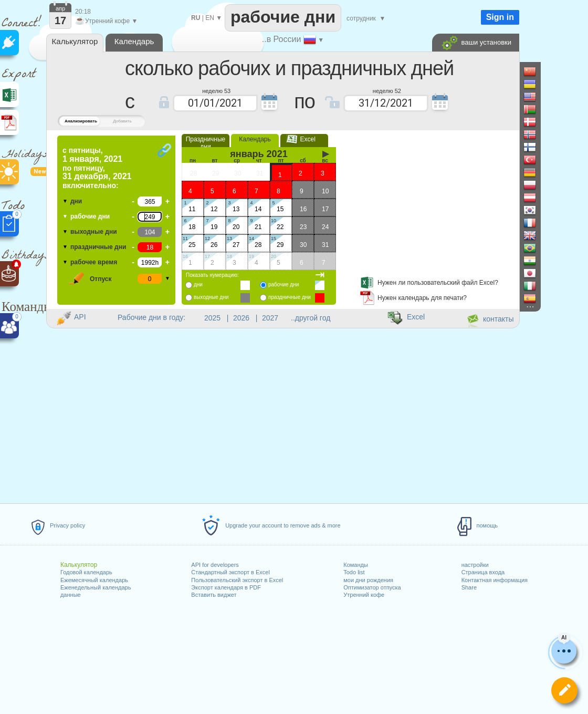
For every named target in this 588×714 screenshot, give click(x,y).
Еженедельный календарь (96, 587)
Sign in (500, 17)
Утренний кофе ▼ (106, 21)
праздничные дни (98, 247)
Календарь (255, 139)
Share (469, 587)
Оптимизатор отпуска (372, 587)
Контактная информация (495, 580)
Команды (356, 565)
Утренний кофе (364, 595)
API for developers (215, 565)
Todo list (354, 572)
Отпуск (101, 279)
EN (210, 18)
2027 (270, 318)
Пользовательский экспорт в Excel (237, 580)
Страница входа (483, 572)
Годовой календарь (86, 572)
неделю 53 (216, 90)
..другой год (311, 318)
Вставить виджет (214, 595)
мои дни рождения (368, 580)
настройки (475, 565)
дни (76, 201)
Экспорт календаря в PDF (226, 587)
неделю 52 (387, 90)
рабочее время (94, 262)
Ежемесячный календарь (94, 580)
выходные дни (94, 232)
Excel (304, 139)
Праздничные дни (206, 143)
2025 (212, 318)
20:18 (83, 12)
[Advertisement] (282, 364)
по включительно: (97, 168)
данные (71, 595)
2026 (241, 318)
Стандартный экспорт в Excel (230, 572)
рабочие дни (90, 216)
